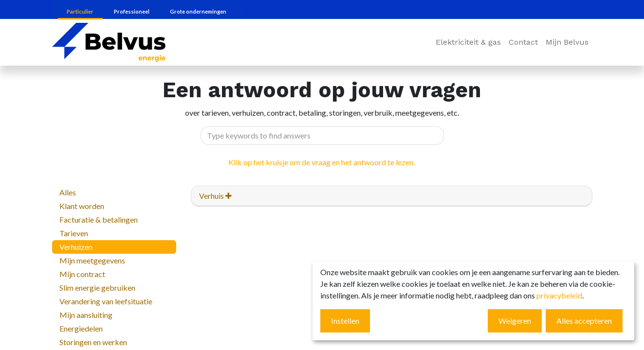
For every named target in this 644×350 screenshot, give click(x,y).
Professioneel (132, 11)
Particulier (81, 11)
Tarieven (74, 233)
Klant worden (82, 206)
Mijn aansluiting (86, 315)
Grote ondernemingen (198, 11)
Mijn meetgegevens (92, 260)
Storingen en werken (93, 342)
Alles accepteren (584, 321)
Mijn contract (82, 274)
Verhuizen (76, 247)
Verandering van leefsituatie (106, 301)
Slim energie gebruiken (97, 288)
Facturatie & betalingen (99, 219)
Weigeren (515, 321)
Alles (68, 192)
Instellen (345, 321)
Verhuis (215, 196)
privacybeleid (559, 295)
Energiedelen (81, 328)
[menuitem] (468, 42)
